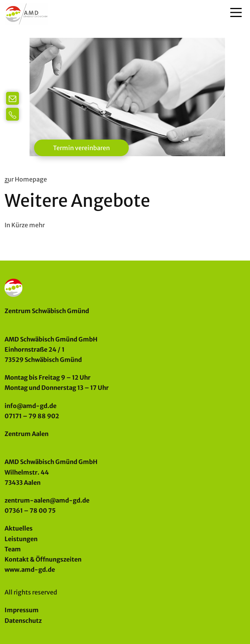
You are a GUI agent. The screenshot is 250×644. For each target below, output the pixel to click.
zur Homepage (26, 179)
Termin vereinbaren (81, 148)
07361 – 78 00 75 (30, 511)
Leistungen (21, 539)
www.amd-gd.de (30, 570)
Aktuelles (19, 528)
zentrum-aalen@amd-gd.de (47, 500)
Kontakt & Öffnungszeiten (43, 559)
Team (13, 549)
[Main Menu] (236, 12)
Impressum (22, 610)
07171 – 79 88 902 (32, 416)
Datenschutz (23, 621)
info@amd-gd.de (30, 406)
